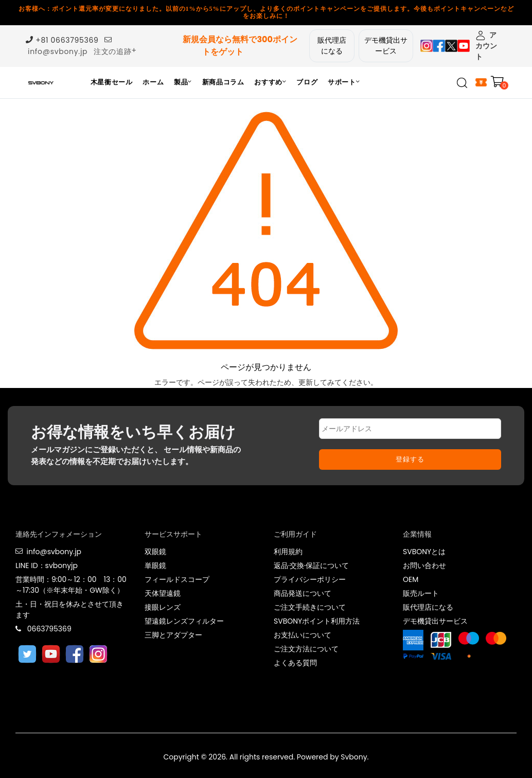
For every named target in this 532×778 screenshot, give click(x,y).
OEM (411, 579)
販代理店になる (332, 46)
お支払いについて (303, 635)
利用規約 (288, 552)
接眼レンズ (163, 607)
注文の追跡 (113, 51)
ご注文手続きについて (310, 607)
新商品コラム (223, 82)
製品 (183, 82)
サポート (344, 82)
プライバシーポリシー (310, 579)
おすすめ (270, 82)
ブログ (307, 82)
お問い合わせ (424, 565)
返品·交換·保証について (311, 565)
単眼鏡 (155, 565)
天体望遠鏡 (163, 593)
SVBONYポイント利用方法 (317, 621)
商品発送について (303, 593)
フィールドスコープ (177, 579)
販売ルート (421, 593)
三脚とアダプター (173, 635)
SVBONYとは (424, 552)
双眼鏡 (155, 552)
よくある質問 (295, 663)
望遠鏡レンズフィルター (184, 621)
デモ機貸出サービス (386, 46)
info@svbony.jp (58, 51)
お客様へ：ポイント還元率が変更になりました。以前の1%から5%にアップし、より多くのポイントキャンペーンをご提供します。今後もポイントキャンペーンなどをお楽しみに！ (266, 12)
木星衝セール (112, 82)
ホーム (153, 82)
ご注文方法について (306, 649)
